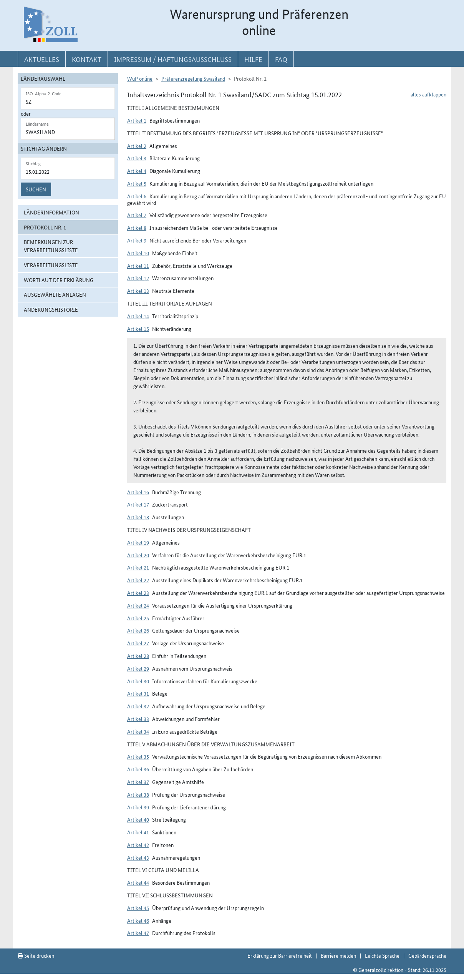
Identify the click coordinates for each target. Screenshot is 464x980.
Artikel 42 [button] (138, 845)
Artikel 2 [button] (137, 146)
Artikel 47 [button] (138, 933)
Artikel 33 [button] (138, 719)
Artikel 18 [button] (138, 517)
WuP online (140, 78)
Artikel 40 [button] (138, 819)
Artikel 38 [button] (138, 794)
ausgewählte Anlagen (55, 294)
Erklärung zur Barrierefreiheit (280, 955)
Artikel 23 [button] (138, 593)
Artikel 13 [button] (138, 291)
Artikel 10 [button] (138, 253)
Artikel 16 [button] (138, 492)
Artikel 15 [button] (138, 329)
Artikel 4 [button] (137, 171)
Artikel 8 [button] (137, 228)
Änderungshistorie (51, 309)
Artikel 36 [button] (138, 769)
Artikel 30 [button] (138, 681)
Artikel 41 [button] (138, 832)
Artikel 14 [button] (138, 316)
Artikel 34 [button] (138, 731)
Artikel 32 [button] (138, 706)
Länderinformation (51, 212)
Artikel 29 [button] (138, 668)
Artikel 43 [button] (138, 857)
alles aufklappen (428, 94)
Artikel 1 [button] (137, 120)
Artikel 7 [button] (137, 215)
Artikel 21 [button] (138, 567)
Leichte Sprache (382, 955)
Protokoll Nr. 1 (45, 227)
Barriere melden (338, 955)
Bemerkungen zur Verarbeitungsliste (51, 246)
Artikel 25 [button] (138, 618)
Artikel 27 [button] (138, 643)
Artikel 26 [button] (138, 630)
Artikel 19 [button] (138, 542)
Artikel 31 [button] (138, 693)
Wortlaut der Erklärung (59, 280)
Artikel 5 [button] (137, 183)
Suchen (36, 189)
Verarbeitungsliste (51, 265)
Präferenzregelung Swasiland (193, 78)
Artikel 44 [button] (138, 882)
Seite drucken (36, 955)
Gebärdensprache (427, 955)
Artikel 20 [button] (138, 555)
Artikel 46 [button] (138, 920)
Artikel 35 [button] (138, 756)
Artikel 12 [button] (138, 278)
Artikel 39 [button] (138, 807)
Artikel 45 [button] (138, 908)
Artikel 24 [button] (138, 605)
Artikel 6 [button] (137, 196)
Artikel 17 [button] (138, 504)
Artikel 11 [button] (138, 266)
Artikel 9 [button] (137, 240)
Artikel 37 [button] (138, 782)
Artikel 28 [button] (138, 656)
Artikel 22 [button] (138, 580)
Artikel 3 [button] (137, 158)
